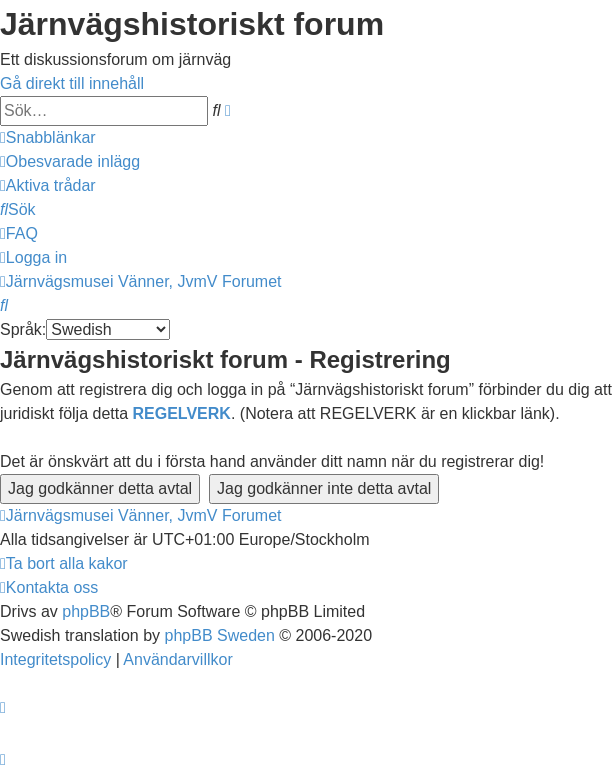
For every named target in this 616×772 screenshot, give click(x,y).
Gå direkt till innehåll (72, 83)
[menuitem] (70, 161)
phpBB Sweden (220, 635)
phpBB (86, 611)
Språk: (23, 329)
